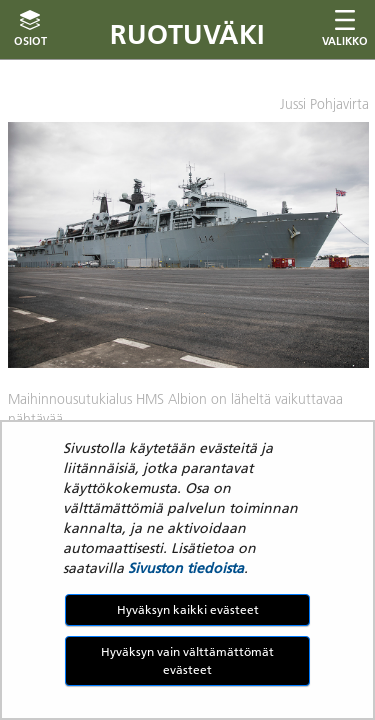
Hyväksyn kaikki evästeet (188, 609)
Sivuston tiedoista (186, 568)
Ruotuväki (187, 34)
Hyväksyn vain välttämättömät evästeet (187, 660)
